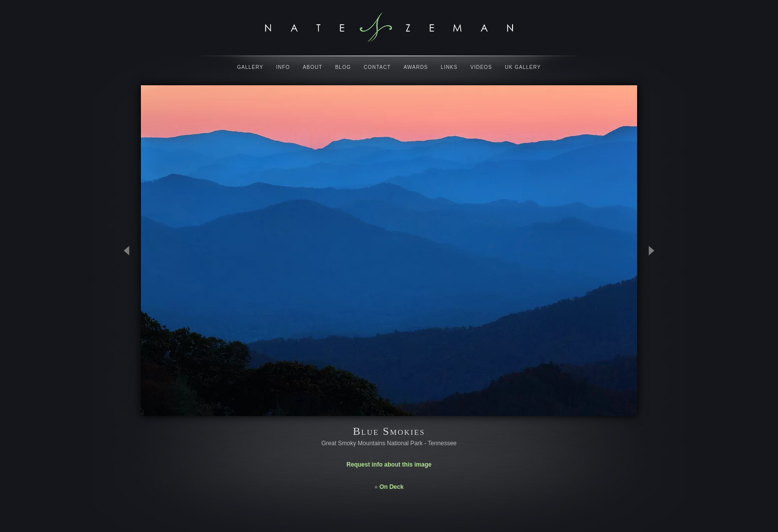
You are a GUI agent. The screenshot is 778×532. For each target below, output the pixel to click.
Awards (416, 67)
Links (449, 67)
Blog (343, 67)
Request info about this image (389, 465)
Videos (481, 67)
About (312, 67)
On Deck (392, 487)
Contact (377, 67)
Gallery (250, 67)
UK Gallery (523, 67)
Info (283, 67)
